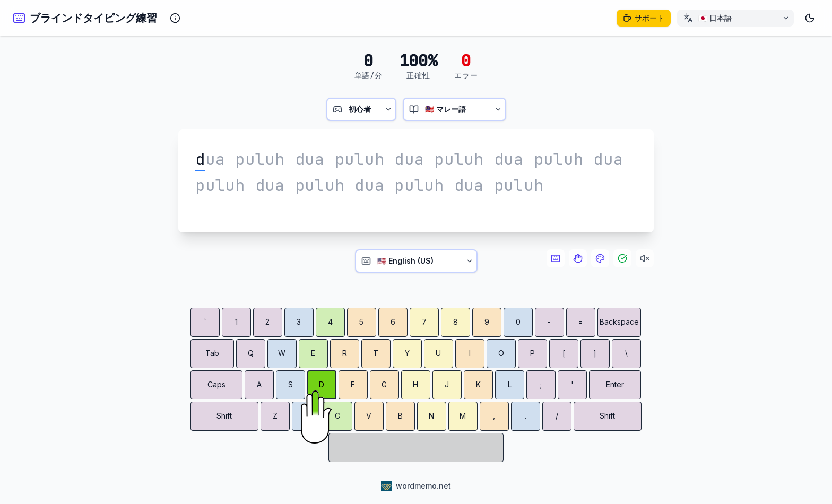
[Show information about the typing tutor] (175, 18)
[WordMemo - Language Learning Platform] (416, 486)
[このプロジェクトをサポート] (644, 18)
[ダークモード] (810, 18)
